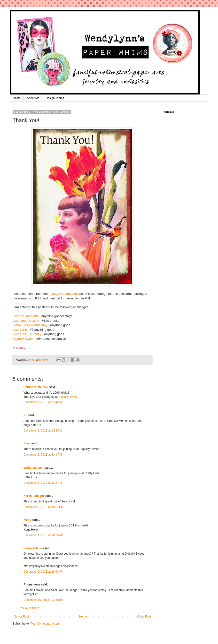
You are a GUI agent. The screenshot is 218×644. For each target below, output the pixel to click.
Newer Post (21, 617)
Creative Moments (26, 316)
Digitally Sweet (23, 339)
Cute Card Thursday (27, 334)
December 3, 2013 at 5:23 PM (43, 483)
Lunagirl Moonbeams (64, 294)
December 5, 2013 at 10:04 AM (43, 572)
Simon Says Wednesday (30, 325)
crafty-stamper (34, 468)
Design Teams (55, 98)
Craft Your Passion (26, 321)
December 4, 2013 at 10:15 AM (43, 535)
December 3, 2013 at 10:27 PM (43, 507)
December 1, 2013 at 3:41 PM (43, 455)
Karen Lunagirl (34, 496)
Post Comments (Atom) (45, 624)
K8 (25, 415)
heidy (27, 520)
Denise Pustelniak (36, 387)
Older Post (144, 617)
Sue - (27, 443)
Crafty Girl (20, 330)
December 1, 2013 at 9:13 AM (43, 431)
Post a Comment (29, 608)
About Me (33, 98)
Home (17, 98)
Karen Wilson (33, 548)
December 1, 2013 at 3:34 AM (43, 402)
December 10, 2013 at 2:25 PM (43, 600)
